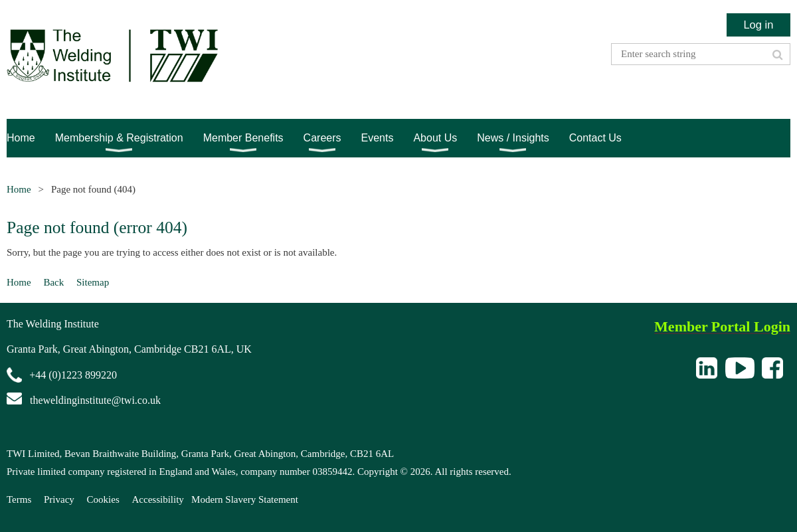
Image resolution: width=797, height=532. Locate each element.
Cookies (103, 499)
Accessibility (158, 499)
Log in (758, 25)
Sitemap (93, 282)
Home (19, 189)
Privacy (59, 499)
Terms (19, 499)
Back (53, 282)
